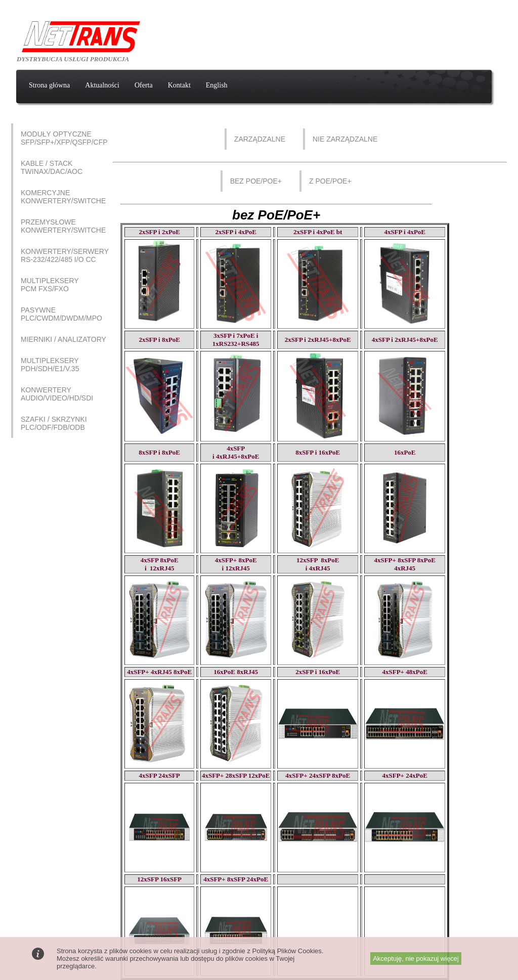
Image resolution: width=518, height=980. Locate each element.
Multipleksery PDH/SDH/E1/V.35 (50, 365)
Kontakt (179, 85)
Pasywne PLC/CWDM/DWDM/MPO (61, 314)
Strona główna (49, 85)
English (217, 85)
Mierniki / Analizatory (63, 339)
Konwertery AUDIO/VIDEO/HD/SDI (57, 394)
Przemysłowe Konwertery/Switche (63, 226)
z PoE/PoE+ (330, 181)
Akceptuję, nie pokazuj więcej (416, 959)
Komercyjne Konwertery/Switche (63, 197)
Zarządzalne (260, 139)
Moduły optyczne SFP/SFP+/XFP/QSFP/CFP (64, 138)
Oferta (144, 85)
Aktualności (102, 85)
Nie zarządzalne (345, 139)
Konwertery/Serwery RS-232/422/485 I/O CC (65, 255)
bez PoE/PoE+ (256, 181)
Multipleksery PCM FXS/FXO (50, 285)
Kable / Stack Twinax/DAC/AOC (52, 167)
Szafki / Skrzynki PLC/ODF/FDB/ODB (54, 423)
